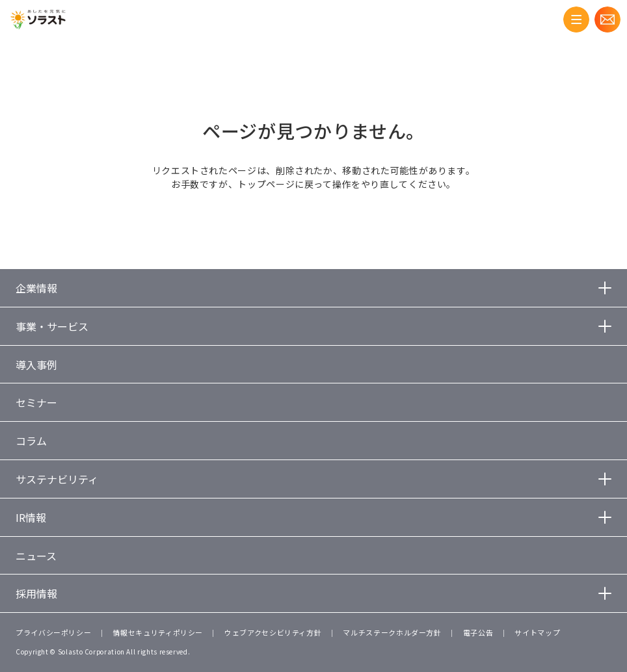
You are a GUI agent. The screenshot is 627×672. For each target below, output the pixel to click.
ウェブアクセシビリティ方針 (273, 632)
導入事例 (36, 365)
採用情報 (36, 593)
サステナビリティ (57, 479)
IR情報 (31, 517)
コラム (31, 441)
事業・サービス (52, 326)
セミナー (36, 402)
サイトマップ (537, 632)
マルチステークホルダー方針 (392, 632)
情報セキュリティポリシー (158, 632)
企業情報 (36, 288)
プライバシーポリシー (53, 632)
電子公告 (478, 632)
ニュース (36, 556)
